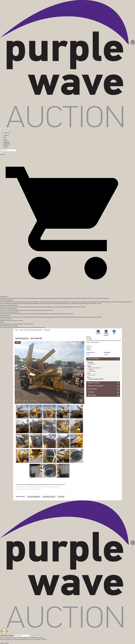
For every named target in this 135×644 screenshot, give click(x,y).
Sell (5, 139)
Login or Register (9, 131)
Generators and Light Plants (33, 317)
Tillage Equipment (105, 298)
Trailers (2, 322)
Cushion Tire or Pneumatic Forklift (9, 310)
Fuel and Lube (22, 317)
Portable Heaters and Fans (58, 317)
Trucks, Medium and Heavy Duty (9, 326)
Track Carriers (89, 303)
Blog (37, 638)
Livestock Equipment (65, 298)
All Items (2, 155)
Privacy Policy (23, 638)
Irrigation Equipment (54, 298)
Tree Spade (61, 497)
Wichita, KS (89, 346)
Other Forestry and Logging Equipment (59, 307)
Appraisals (7, 144)
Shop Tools (11, 321)
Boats (34, 314)
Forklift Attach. (22, 310)
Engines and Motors (13, 317)
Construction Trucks (11, 327)
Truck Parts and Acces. (34, 327)
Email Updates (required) (7, 636)
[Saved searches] (1, 128)
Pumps (76, 317)
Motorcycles (39, 314)
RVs (64, 314)
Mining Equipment (123, 302)
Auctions (6, 135)
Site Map (41, 638)
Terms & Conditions (5, 638)
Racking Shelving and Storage (34, 310)
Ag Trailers (3, 324)
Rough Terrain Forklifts (54, 303)
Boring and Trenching (58, 302)
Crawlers (94, 302)
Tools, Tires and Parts (6, 319)
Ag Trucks (3, 327)
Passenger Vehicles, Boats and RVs (10, 312)
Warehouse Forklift (48, 310)
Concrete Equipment (82, 302)
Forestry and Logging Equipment (9, 305)
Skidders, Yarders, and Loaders (77, 307)
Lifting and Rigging (46, 317)
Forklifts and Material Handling (8, 309)
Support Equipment (5, 315)
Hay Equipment (44, 298)
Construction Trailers (11, 324)
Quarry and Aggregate (29, 303)
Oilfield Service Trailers (23, 324)
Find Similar (91, 392)
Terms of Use (15, 638)
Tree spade (47, 330)
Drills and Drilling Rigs (102, 302)
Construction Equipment (7, 300)
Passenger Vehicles (48, 314)
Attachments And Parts (49, 497)
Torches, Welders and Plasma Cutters (92, 317)
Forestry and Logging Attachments (26, 307)
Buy (5, 137)
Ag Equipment (4, 297)
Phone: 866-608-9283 (20, 640)
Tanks (80, 317)
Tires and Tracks (18, 321)
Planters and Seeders (94, 298)
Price (90, 352)
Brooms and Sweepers (70, 302)
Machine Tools (4, 321)
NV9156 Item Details (93, 359)
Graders (116, 302)
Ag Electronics (4, 298)
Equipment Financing (93, 383)
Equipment (7, 142)
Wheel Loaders (97, 303)
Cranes (89, 302)
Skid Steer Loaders (70, 303)
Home (17, 330)
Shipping (6, 146)
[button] (67, 290)
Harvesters (37, 298)
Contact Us (7, 133)
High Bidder (107, 352)
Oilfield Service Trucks (22, 327)
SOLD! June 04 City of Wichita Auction (31, 330)
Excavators (111, 302)
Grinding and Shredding (42, 307)
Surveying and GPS (80, 303)
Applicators (16, 298)
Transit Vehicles (69, 314)
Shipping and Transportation (95, 386)
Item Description (92, 389)
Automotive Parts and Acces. (25, 314)
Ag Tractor (11, 298)
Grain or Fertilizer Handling (27, 298)
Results (6, 141)
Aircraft (2, 314)
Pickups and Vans (58, 314)
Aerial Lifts (3, 302)
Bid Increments (92, 395)
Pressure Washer (70, 317)
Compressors (4, 317)
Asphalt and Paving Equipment (14, 302)
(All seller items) (95, 342)
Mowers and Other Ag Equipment (79, 298)
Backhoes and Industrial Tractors (44, 302)
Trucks (43, 327)
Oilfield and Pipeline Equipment (15, 303)
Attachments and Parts (29, 302)
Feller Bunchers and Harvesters (8, 307)
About (5, 147)
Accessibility (31, 638)
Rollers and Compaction (42, 303)
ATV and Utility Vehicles (10, 314)
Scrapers (63, 303)
